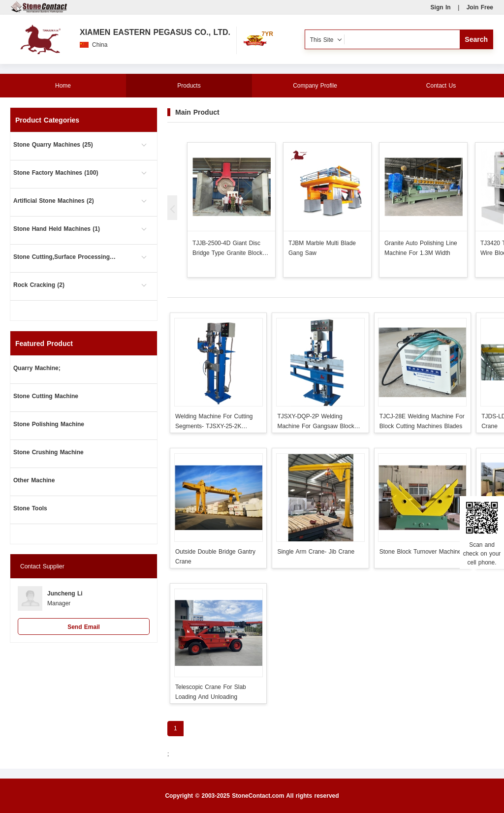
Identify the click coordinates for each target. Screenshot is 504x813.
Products (189, 86)
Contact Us (441, 86)
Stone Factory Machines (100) (56, 173)
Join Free (480, 7)
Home (63, 86)
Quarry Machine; (37, 368)
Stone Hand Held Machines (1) (57, 229)
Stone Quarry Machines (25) (53, 145)
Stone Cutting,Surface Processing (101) (65, 257)
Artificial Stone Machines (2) (54, 201)
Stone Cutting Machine (46, 396)
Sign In (441, 7)
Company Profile (315, 86)
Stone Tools (30, 508)
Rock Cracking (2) (39, 285)
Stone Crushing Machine (48, 452)
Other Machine (34, 480)
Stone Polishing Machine (49, 424)
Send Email (84, 627)
